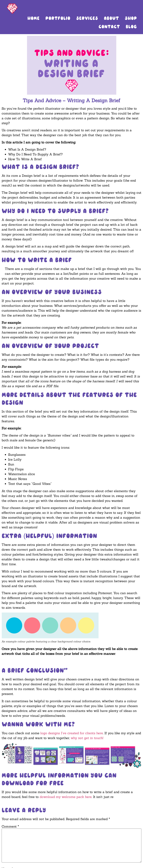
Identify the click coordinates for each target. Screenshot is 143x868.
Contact (109, 27)
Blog (131, 27)
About (111, 18)
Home (33, 18)
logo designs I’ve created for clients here (72, 733)
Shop (131, 18)
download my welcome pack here (66, 797)
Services (87, 18)
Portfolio (58, 18)
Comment (10, 826)
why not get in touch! (87, 738)
